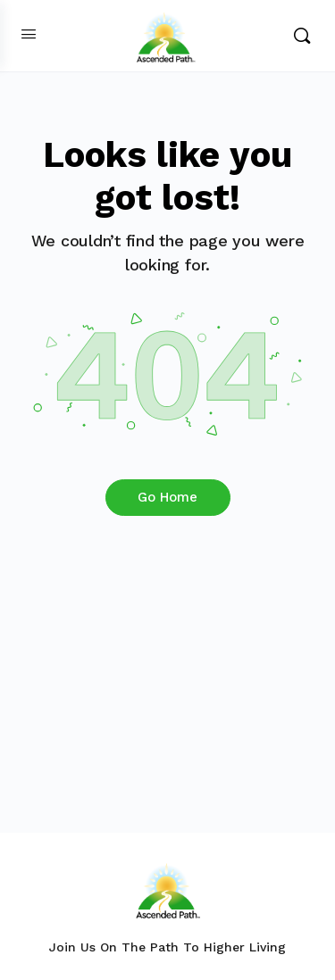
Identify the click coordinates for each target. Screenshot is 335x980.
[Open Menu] (29, 34)
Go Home (167, 497)
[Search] (302, 36)
